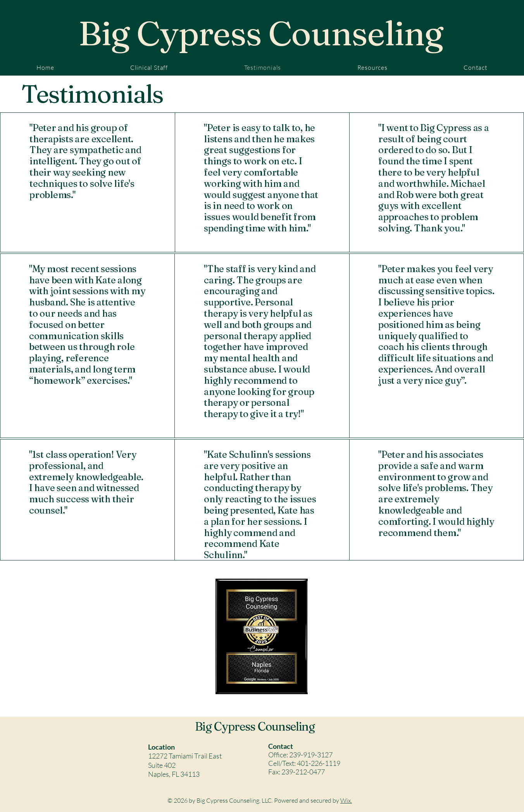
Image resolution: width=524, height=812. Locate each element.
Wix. (346, 800)
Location (161, 747)
